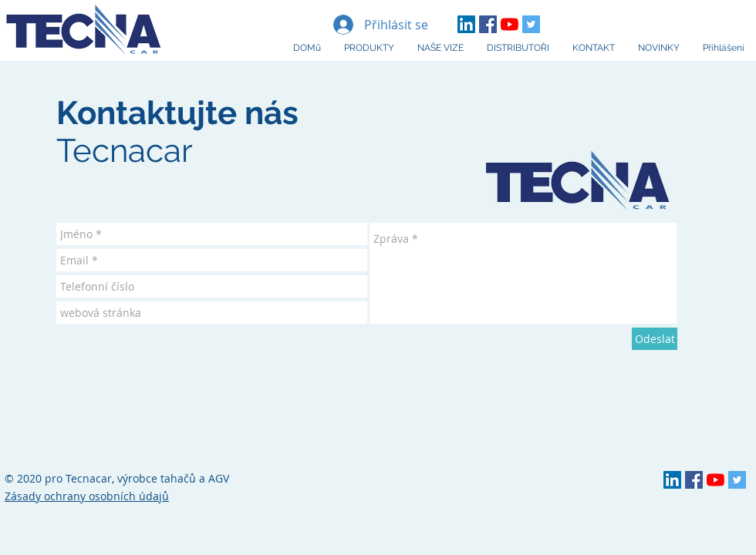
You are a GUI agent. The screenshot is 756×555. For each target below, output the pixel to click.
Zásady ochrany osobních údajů (87, 496)
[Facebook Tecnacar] (488, 24)
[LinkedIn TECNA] (466, 24)
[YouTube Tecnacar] (510, 24)
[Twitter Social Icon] (531, 24)
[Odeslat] (655, 339)
